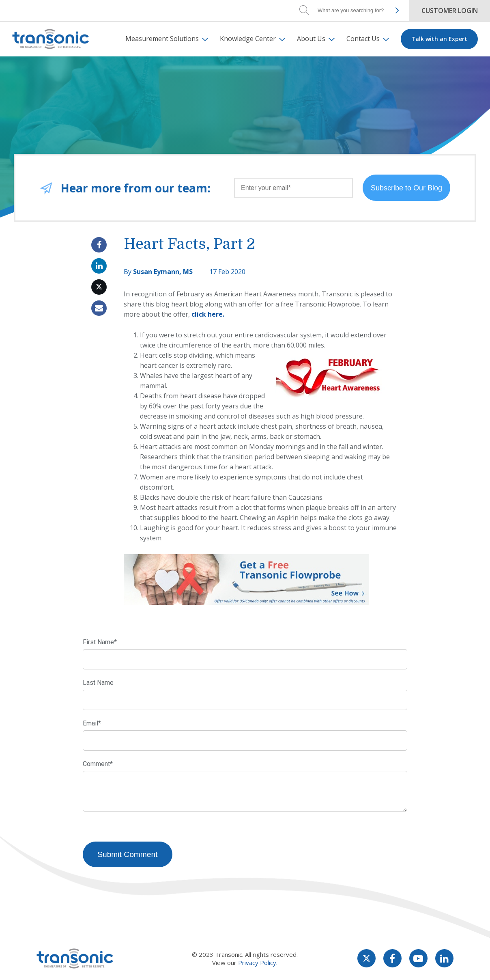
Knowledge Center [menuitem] (248, 39)
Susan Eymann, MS (163, 272)
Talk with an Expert (439, 39)
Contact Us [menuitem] (363, 39)
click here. (208, 314)
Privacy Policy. (258, 964)
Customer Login (450, 11)
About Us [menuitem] (311, 39)
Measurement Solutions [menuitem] (162, 39)
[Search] (352, 10)
